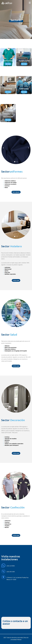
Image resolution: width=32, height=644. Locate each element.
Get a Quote (16, 192)
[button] (3, 148)
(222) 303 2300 (11, 572)
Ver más (8, 64)
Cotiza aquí (16, 280)
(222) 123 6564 (11, 566)
